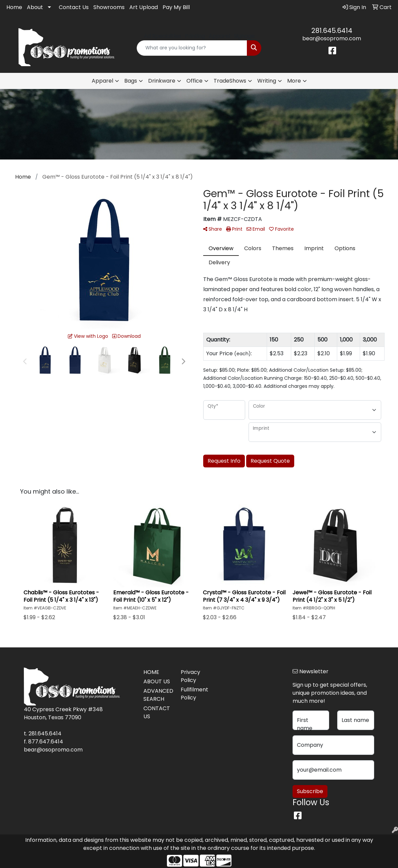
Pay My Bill (176, 7)
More (294, 81)
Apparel (102, 81)
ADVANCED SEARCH (158, 695)
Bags (131, 81)
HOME (151, 672)
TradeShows (230, 81)
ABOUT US (157, 681)
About (35, 7)
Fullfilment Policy (194, 694)
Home (14, 7)
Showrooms (109, 7)
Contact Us (74, 7)
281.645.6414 (332, 31)
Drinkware (162, 81)
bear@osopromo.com (332, 38)
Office (194, 81)
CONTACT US (157, 712)
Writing (267, 81)
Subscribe (310, 791)
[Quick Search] (192, 48)
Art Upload (144, 7)
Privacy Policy (190, 676)
